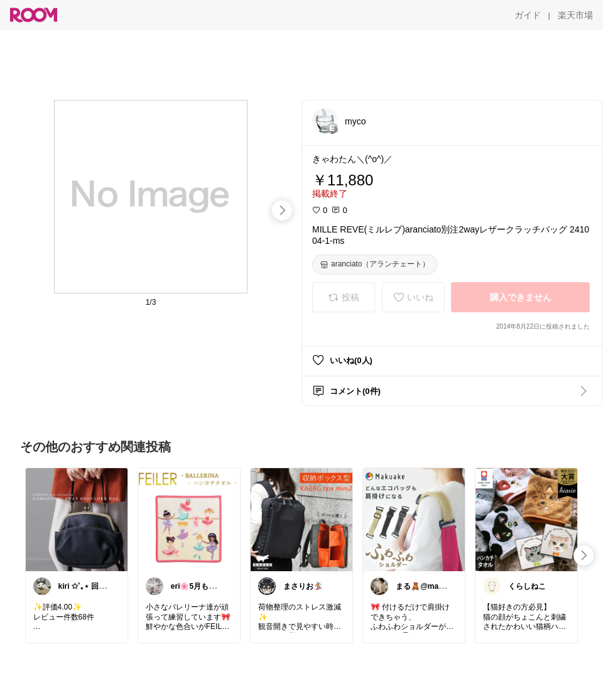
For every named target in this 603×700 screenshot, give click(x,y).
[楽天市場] (575, 15)
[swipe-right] (282, 211)
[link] (77, 519)
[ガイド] (528, 15)
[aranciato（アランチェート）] (375, 265)
